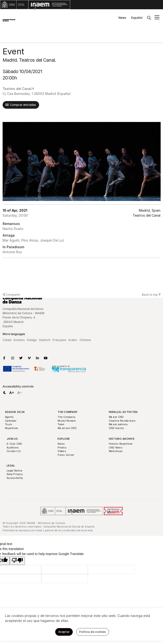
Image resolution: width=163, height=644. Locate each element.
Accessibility (15, 478)
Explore (64, 439)
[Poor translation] (17, 561)
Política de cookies (93, 632)
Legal (11, 466)
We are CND (116, 417)
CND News (116, 448)
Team (61, 424)
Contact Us (14, 451)
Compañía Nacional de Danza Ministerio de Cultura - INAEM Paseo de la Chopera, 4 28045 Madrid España (24, 318)
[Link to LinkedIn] (37, 358)
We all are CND (67, 428)
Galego (32, 340)
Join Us (12, 439)
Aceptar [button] (64, 632)
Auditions (13, 448)
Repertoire (12, 428)
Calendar (11, 421)
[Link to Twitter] (21, 358)
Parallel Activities (123, 412)
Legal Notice (14, 471)
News (122, 18)
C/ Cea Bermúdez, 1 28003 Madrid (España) (37, 94)
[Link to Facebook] (4, 358)
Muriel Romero (67, 421)
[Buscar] (149, 18)
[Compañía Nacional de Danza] (9, 20)
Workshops (116, 451)
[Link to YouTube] (46, 358)
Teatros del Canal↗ (18, 89)
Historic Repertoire (121, 444)
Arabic (73, 340)
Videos (62, 451)
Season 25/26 (15, 412)
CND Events (116, 428)
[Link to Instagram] (13, 358)
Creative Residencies (122, 421)
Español (137, 18)
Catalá (7, 340)
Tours (9, 424)
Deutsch (45, 340)
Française (59, 340)
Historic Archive (122, 439)
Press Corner (66, 455)
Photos (62, 448)
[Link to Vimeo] (29, 358)
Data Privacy (15, 474)
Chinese (85, 340)
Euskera (19, 340)
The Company (68, 412)
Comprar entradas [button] (23, 105)
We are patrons (118, 424)
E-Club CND (14, 444)
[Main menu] (157, 18)
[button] (5, 393)
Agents (9, 417)
